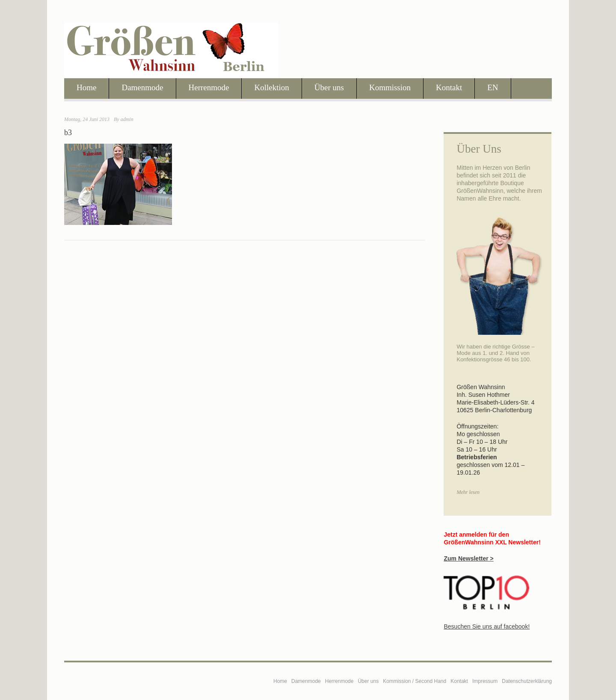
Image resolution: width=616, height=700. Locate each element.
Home (86, 87)
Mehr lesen (468, 492)
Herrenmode (209, 87)
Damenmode (142, 87)
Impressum (485, 681)
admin (127, 119)
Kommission (390, 87)
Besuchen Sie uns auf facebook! (487, 626)
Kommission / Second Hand (415, 681)
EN (493, 87)
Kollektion (271, 87)
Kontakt (449, 87)
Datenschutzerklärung (527, 681)
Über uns (329, 87)
